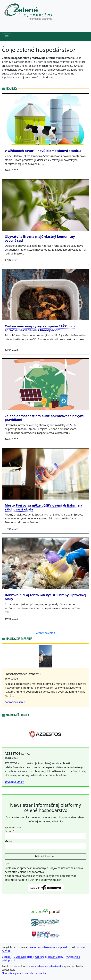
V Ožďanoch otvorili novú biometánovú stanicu (43, 151)
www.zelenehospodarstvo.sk (46, 966)
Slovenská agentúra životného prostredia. (24, 973)
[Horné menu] (7, 28)
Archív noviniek (46, 633)
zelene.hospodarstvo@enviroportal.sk (50, 947)
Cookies (6, 957)
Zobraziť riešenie (15, 702)
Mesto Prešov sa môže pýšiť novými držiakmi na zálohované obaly (44, 507)
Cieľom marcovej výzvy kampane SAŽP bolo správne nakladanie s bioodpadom (40, 328)
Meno (8, 841)
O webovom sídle (23, 957)
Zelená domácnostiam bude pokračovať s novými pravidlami (45, 418)
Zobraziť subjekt (14, 782)
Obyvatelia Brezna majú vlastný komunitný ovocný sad (40, 238)
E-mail (9, 831)
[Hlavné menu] (7, 37)
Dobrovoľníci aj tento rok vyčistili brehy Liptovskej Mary (45, 597)
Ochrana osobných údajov (50, 957)
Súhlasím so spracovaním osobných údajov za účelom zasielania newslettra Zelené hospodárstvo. (44, 870)
